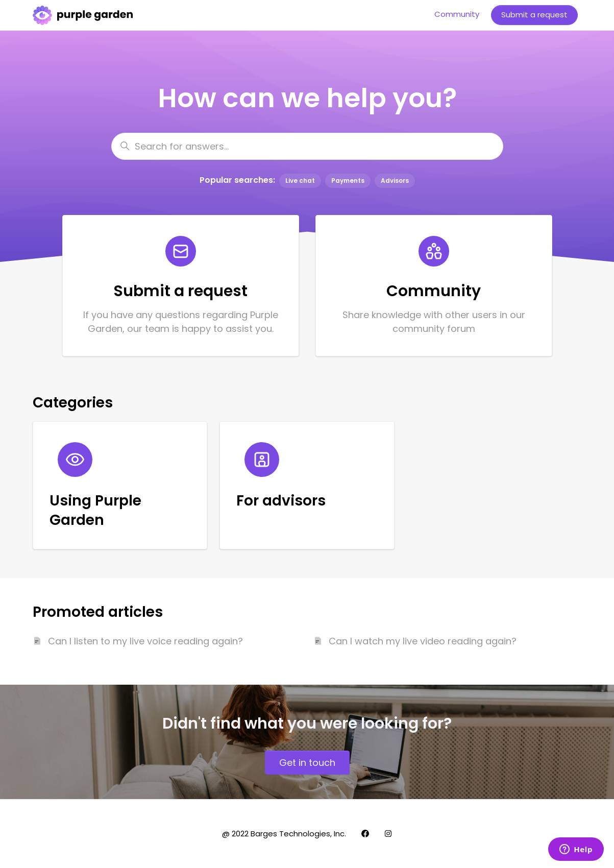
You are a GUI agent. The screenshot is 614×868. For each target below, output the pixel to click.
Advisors (395, 180)
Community (457, 14)
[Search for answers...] (307, 146)
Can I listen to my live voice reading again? (145, 641)
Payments (348, 180)
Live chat (300, 180)
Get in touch (307, 763)
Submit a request (534, 15)
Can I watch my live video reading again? (423, 641)
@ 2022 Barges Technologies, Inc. (284, 834)
